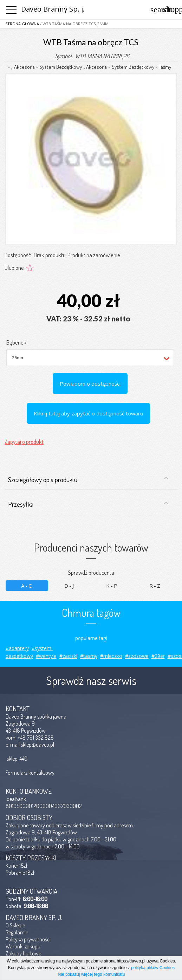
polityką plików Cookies (153, 968)
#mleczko (111, 656)
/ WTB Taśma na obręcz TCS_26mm (74, 24)
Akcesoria (24, 67)
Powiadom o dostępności (90, 384)
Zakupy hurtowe (23, 953)
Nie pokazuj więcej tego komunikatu (92, 974)
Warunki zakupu (23, 946)
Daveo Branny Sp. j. (53, 9)
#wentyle (46, 656)
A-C (27, 586)
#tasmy (89, 656)
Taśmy (165, 67)
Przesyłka (88, 504)
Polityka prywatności (28, 939)
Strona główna (22, 24)
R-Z (155, 586)
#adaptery (17, 648)
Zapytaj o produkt (24, 442)
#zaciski (68, 656)
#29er (158, 656)
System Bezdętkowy (61, 67)
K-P (112, 586)
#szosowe (137, 656)
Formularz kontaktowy (30, 773)
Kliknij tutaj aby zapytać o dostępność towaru (88, 413)
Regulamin (17, 932)
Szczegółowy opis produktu (88, 479)
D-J (70, 586)
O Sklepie (15, 925)
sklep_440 (17, 759)
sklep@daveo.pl (37, 745)
